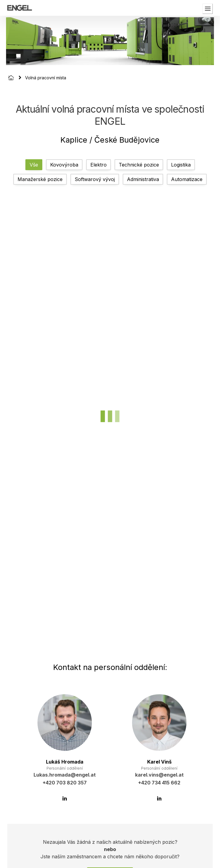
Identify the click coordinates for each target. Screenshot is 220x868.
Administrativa (143, 179)
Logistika (181, 165)
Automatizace (187, 179)
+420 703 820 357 (65, 783)
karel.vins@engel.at (159, 775)
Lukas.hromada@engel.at (65, 775)
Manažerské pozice (40, 179)
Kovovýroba (64, 165)
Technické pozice (139, 165)
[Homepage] (11, 78)
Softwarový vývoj (95, 179)
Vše (34, 165)
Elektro (99, 165)
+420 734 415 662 (159, 783)
